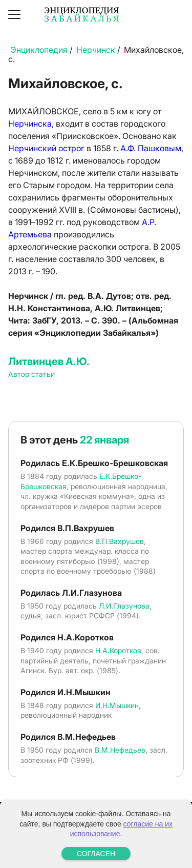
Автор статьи (31, 374)
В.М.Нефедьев (120, 750)
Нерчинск (96, 50)
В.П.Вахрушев (120, 541)
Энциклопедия (39, 50)
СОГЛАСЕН (96, 854)
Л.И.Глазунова (124, 606)
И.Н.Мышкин (117, 705)
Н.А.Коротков (118, 650)
